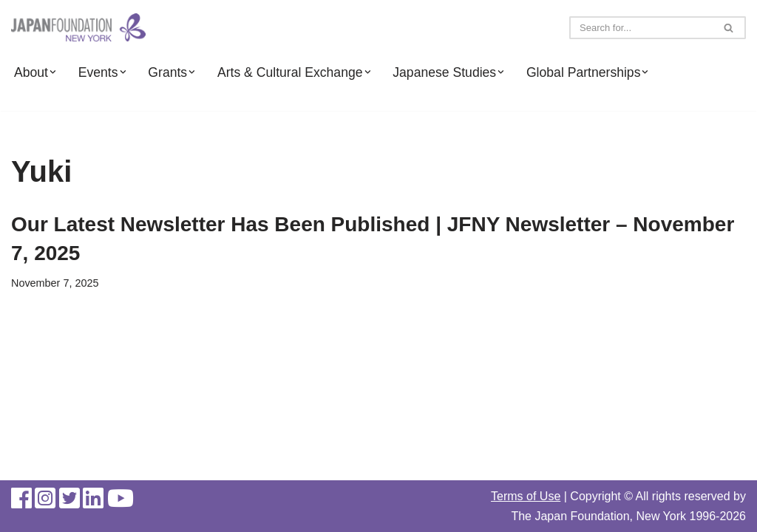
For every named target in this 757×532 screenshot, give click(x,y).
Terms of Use (526, 496)
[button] (52, 72)
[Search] (641, 28)
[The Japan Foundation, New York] (78, 28)
